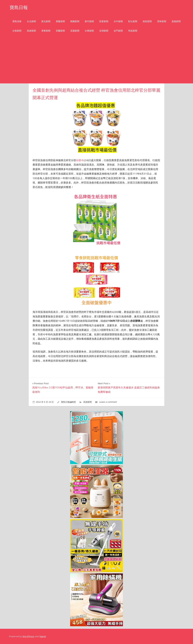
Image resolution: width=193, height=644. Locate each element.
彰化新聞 (133, 21)
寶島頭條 (17, 21)
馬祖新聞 (133, 31)
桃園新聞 (75, 21)
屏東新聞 (46, 31)
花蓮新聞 (75, 31)
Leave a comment (108, 402)
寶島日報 (19, 7)
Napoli (43, 636)
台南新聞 (17, 31)
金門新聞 (118, 31)
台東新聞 (89, 31)
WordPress (28, 636)
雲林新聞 (162, 21)
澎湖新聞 (104, 31)
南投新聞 (147, 21)
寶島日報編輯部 (68, 402)
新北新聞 (46, 21)
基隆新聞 (60, 21)
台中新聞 (118, 21)
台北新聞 (31, 21)
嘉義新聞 (176, 21)
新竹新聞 (89, 21)
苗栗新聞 (104, 21)
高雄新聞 (31, 31)
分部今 (80, 160)
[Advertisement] (96, 61)
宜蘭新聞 (60, 31)
